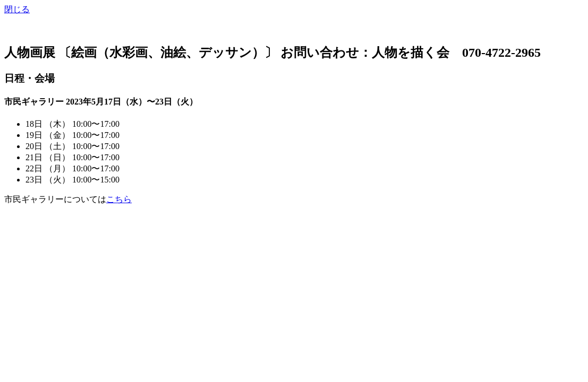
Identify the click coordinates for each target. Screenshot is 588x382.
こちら (119, 199)
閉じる (17, 9)
